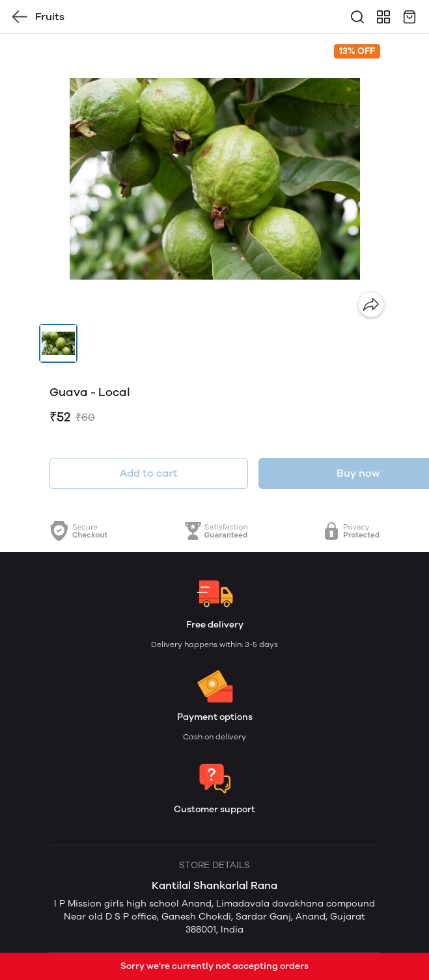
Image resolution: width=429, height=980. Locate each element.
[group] (215, 179)
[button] (59, 343)
